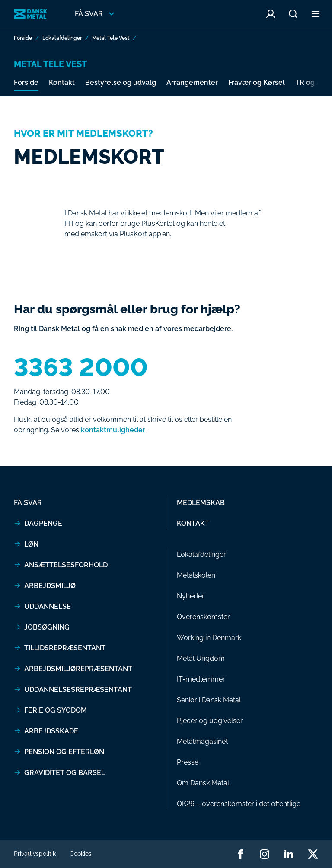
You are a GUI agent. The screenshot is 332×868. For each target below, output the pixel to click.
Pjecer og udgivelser (210, 721)
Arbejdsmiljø (50, 586)
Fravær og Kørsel (257, 82)
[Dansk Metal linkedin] (289, 854)
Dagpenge (43, 523)
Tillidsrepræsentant (65, 648)
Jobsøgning (47, 627)
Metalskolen (196, 575)
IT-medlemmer (201, 679)
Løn (31, 544)
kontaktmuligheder (113, 430)
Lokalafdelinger (62, 38)
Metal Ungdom (201, 658)
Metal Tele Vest (111, 38)
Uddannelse (48, 606)
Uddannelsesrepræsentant (78, 690)
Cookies (81, 854)
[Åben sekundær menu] (316, 14)
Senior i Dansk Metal (209, 700)
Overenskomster (203, 617)
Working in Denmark (209, 638)
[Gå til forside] (30, 14)
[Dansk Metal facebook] (240, 854)
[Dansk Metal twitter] (313, 854)
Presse (188, 762)
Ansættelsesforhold (66, 565)
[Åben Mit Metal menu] (271, 14)
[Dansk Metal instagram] (265, 854)
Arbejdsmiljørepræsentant (78, 669)
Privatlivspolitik (35, 854)
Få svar (28, 503)
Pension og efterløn (64, 752)
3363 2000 (81, 367)
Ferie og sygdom (56, 710)
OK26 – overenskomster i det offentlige (239, 804)
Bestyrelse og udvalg (121, 82)
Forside (23, 38)
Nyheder (191, 596)
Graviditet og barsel (65, 773)
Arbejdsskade (51, 731)
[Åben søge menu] (293, 14)
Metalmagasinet (202, 741)
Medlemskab (201, 503)
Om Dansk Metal (203, 783)
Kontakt (62, 82)
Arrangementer (192, 82)
